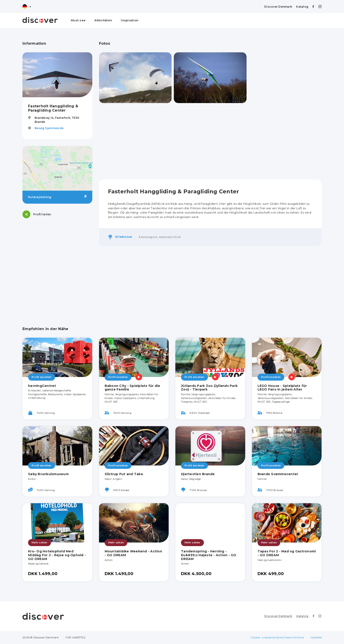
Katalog (302, 7)
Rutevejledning (57, 197)
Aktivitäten (103, 20)
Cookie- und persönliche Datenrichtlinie (277, 637)
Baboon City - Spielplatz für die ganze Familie (132, 388)
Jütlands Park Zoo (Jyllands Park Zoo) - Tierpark (209, 388)
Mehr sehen (40, 543)
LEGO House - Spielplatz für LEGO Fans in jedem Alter (282, 388)
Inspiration (130, 20)
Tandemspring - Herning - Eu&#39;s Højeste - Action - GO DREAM (209, 555)
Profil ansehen (42, 377)
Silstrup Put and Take (124, 474)
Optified (316, 637)
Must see (78, 20)
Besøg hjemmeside (49, 128)
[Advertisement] (57, 253)
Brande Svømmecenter (278, 474)
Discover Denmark (278, 7)
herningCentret (42, 386)
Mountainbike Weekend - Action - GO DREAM (133, 553)
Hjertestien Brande (198, 474)
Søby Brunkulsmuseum (48, 474)
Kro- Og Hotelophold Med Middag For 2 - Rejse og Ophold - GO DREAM (57, 555)
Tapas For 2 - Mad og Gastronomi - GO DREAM (287, 553)
